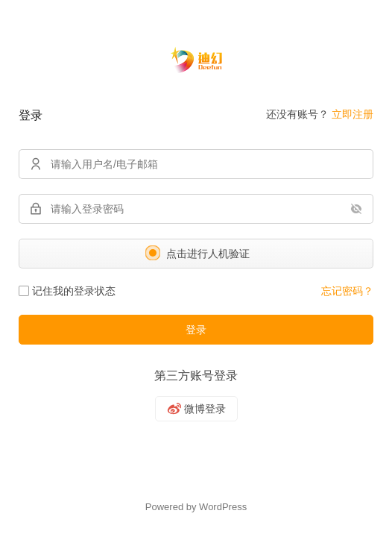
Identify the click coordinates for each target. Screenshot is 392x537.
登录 (196, 330)
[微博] (196, 409)
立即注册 (353, 114)
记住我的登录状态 (67, 291)
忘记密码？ (347, 291)
